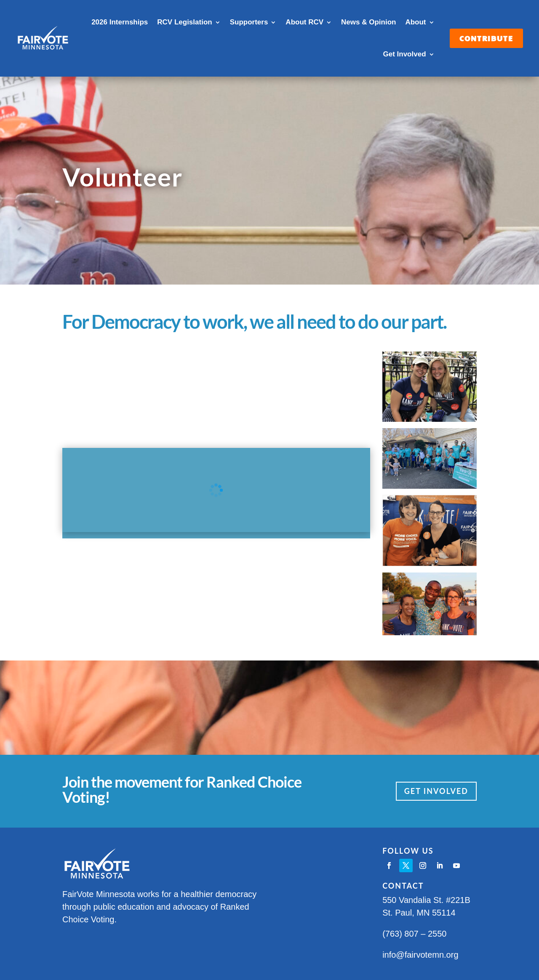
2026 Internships (120, 22)
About (415, 22)
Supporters (249, 22)
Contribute (486, 38)
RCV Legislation (184, 22)
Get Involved (404, 54)
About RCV (304, 22)
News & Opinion (368, 22)
